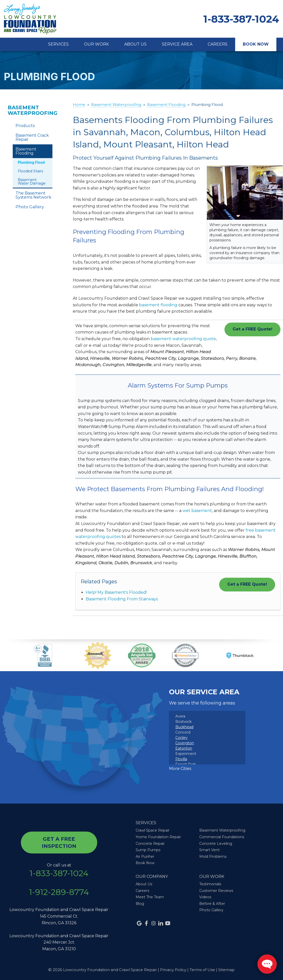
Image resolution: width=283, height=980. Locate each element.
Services (58, 44)
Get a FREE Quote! (252, 329)
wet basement (197, 511)
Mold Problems (213, 857)
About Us (135, 44)
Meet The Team (150, 897)
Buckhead (184, 727)
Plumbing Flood (31, 162)
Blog (140, 904)
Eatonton (184, 748)
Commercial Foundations (222, 837)
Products (25, 126)
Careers (218, 44)
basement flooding (158, 305)
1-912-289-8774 (59, 892)
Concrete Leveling (216, 844)
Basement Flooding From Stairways (122, 599)
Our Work (96, 44)
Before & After (212, 904)
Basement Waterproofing (33, 110)
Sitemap (227, 970)
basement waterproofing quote (183, 339)
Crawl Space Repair (153, 830)
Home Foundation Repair (158, 837)
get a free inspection (59, 843)
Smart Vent (209, 850)
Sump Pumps (148, 850)
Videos (205, 897)
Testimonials (210, 884)
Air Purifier (145, 857)
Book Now (256, 44)
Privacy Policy (173, 970)
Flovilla (181, 759)
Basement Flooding (26, 151)
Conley (181, 738)
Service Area (177, 44)
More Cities (180, 769)
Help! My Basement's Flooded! (116, 592)
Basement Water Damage (32, 182)
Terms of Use (202, 970)
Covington (185, 743)
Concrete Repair (150, 844)
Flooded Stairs (30, 171)
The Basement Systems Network (33, 195)
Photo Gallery (30, 207)
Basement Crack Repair (32, 137)
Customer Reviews (216, 891)
